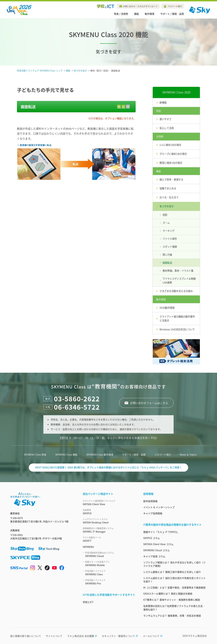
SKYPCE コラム (152, 538)
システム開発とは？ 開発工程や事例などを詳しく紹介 (172, 572)
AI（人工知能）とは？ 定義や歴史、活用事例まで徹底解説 (174, 587)
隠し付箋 (167, 255)
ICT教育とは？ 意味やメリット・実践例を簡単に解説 (172, 600)
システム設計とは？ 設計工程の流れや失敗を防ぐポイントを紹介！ (174, 580)
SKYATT (109, 539)
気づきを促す (167, 206)
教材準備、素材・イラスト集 (178, 271)
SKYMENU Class (110, 573)
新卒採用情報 (150, 501)
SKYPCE (109, 512)
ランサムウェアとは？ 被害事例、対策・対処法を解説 (172, 616)
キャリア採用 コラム (154, 556)
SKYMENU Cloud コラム (156, 550)
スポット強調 (170, 247)
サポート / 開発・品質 (172, 14)
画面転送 (167, 263)
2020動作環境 (167, 308)
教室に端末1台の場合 (171, 163)
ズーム (166, 223)
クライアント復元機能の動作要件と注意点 (177, 318)
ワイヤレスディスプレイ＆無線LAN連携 (179, 281)
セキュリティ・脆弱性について (120, 636)
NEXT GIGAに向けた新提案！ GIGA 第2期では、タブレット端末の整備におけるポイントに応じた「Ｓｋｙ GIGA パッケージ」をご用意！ (109, 467)
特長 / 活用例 (121, 14)
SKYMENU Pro (110, 582)
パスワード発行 (175, 6)
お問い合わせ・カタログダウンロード (140, 6)
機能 (136, 14)
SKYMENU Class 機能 (66, 455)
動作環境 (150, 14)
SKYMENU (88, 547)
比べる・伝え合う (169, 197)
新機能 (163, 102)
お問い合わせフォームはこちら (149, 403)
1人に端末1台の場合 (170, 145)
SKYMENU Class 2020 (176, 92)
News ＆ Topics (188, 455)
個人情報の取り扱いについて (26, 636)
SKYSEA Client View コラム (158, 544)
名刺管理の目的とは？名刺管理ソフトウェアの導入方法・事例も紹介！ (174, 608)
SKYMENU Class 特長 (35, 455)
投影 (165, 215)
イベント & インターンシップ (159, 507)
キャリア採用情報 (153, 513)
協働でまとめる (168, 188)
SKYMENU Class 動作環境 (100, 455)
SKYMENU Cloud (110, 554)
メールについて (153, 636)
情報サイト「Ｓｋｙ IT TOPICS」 (161, 532)
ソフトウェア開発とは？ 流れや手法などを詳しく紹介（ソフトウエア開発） (174, 564)
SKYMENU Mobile (110, 564)
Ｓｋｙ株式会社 (199, 636)
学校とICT (88, 602)
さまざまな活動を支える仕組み (176, 291)
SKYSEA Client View (109, 503)
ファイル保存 (170, 239)
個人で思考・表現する (171, 180)
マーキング (169, 231)
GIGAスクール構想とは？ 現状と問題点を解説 (168, 594)
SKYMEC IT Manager (109, 530)
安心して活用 (167, 128)
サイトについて (54, 636)
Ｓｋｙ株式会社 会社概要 (82, 636)
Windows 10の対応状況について (177, 329)
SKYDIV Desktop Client (109, 521)
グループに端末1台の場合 (173, 154)
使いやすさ (165, 119)
